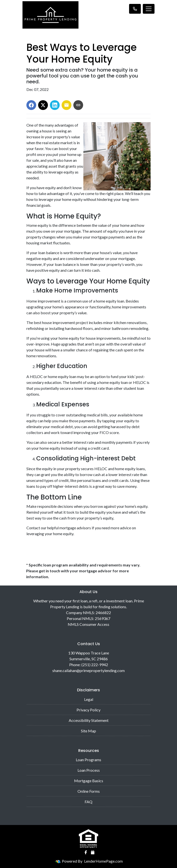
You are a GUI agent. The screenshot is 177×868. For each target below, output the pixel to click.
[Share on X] (43, 105)
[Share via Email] (66, 105)
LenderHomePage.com (103, 861)
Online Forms (89, 791)
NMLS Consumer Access (88, 624)
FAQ (88, 802)
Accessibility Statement (89, 720)
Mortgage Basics (89, 781)
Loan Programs (88, 760)
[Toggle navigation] (149, 9)
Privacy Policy (88, 710)
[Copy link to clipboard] (78, 105)
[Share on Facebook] (31, 105)
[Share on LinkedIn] (55, 105)
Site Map (88, 731)
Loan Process (89, 770)
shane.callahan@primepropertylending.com (88, 670)
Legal (89, 699)
